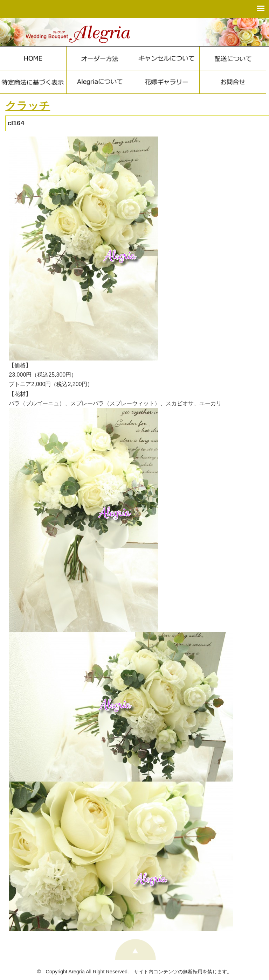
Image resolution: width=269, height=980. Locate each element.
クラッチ (28, 106)
